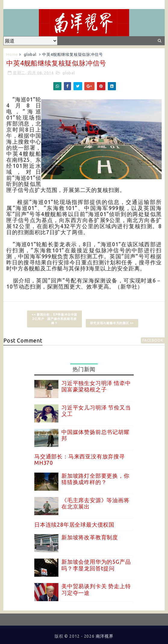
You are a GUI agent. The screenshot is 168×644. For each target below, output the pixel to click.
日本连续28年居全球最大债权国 (74, 524)
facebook (153, 340)
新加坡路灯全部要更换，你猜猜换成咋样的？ (95, 479)
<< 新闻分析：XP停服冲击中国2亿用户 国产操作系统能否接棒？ (54, 319)
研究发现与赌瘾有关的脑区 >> (112, 323)
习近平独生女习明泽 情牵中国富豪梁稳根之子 (96, 386)
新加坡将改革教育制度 (90, 537)
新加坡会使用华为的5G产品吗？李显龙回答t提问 (96, 565)
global (30, 54)
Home (12, 54)
